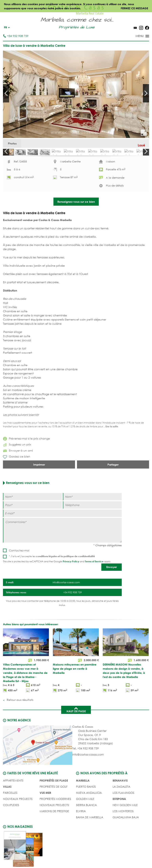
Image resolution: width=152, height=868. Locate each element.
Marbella (83, 804)
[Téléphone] (92, 530)
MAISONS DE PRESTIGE (54, 835)
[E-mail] (62, 538)
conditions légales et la (50, 581)
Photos (15, 145)
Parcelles (10, 816)
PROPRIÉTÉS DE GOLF (54, 810)
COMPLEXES (11, 828)
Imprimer (39, 490)
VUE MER (45, 816)
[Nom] (32, 522)
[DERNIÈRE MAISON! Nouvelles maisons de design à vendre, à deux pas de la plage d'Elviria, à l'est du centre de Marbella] (126, 685)
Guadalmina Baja (126, 841)
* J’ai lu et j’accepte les (52, 581)
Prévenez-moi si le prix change (26, 464)
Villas (7, 810)
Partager (113, 490)
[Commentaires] (62, 555)
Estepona (119, 822)
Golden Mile (85, 822)
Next (146, 93)
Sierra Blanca (86, 828)
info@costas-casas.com (88, 778)
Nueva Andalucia (89, 816)
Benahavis (120, 804)
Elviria (81, 835)
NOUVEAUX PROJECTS (18, 822)
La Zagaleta (121, 810)
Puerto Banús (86, 810)
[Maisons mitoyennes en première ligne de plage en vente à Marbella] (76, 685)
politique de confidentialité (79, 581)
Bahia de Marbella (90, 841)
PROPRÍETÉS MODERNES (55, 822)
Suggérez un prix (17, 469)
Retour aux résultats (20, 723)
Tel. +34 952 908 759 (85, 772)
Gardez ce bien (17, 482)
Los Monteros (123, 835)
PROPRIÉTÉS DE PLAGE (54, 804)
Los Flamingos (123, 816)
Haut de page (76, 733)
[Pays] (32, 530)
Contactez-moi (19, 575)
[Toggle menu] (137, 36)
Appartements (13, 804)
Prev (6, 93)
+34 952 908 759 (16, 36)
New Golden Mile (125, 828)
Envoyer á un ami (18, 476)
